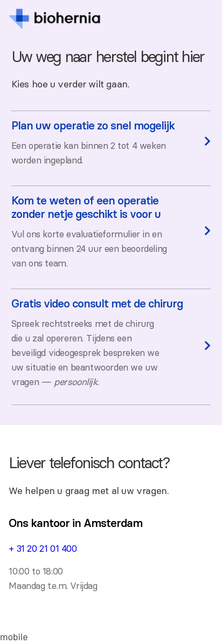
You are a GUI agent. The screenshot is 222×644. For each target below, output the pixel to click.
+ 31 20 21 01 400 (43, 548)
